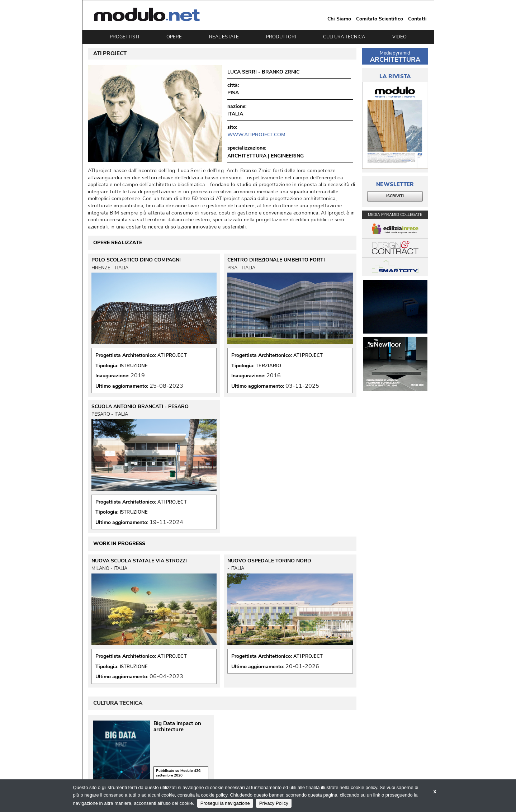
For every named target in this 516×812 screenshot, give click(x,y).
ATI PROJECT (172, 355)
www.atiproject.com (256, 135)
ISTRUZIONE (134, 366)
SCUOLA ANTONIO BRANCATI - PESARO (140, 407)
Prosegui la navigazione (225, 803)
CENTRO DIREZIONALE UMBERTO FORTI (276, 260)
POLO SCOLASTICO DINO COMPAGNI (136, 260)
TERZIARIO (268, 366)
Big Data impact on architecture (177, 727)
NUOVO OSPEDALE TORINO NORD (269, 561)
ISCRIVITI (395, 196)
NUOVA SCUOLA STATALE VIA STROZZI (139, 561)
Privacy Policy (274, 803)
